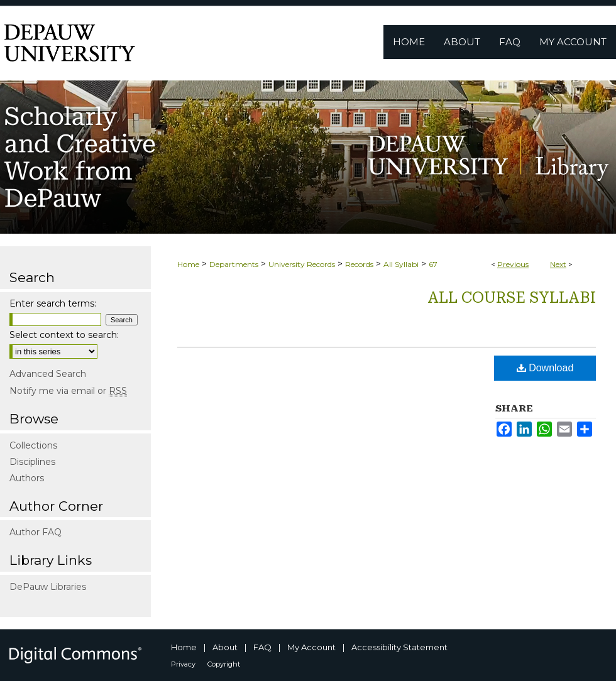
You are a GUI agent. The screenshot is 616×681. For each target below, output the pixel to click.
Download (545, 368)
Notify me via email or (68, 391)
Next (558, 264)
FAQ (262, 647)
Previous (513, 264)
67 (433, 264)
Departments (234, 264)
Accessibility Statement (399, 647)
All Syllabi (401, 264)
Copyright (224, 664)
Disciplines (32, 462)
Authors (27, 478)
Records (359, 264)
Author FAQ (36, 532)
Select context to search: (64, 335)
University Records (302, 264)
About (225, 647)
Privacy (183, 664)
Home (188, 264)
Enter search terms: (53, 303)
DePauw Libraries (48, 587)
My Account (311, 647)
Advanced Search (48, 374)
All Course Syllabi (512, 298)
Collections (33, 445)
